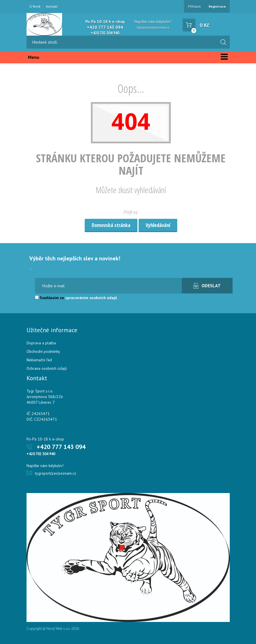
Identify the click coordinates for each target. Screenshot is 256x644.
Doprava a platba (41, 343)
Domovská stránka (111, 225)
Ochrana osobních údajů (47, 368)
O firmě (35, 7)
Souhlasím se (76, 298)
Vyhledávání (158, 225)
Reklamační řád (39, 360)
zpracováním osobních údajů (91, 298)
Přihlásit (194, 6)
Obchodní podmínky (43, 351)
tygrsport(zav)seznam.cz (153, 27)
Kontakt (52, 7)
